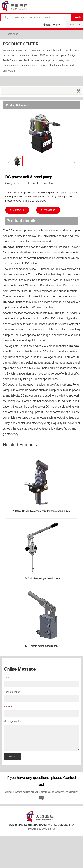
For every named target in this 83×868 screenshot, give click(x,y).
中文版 (47, 25)
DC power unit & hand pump (29, 177)
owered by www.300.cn (42, 829)
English (57, 25)
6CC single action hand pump (41, 646)
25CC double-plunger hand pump (41, 578)
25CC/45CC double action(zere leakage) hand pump (41, 511)
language (73, 25)
